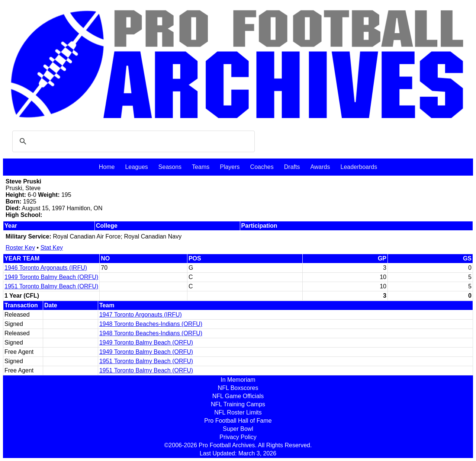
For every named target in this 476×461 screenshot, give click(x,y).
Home (107, 167)
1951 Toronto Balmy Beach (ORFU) (51, 286)
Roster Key (20, 248)
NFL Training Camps (238, 404)
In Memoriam (238, 380)
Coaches (262, 167)
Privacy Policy (238, 437)
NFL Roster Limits (238, 412)
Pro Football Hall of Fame (238, 421)
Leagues (136, 167)
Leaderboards (359, 167)
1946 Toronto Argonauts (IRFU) (46, 268)
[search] (132, 141)
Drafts (292, 167)
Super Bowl (238, 429)
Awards (320, 167)
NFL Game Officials (238, 396)
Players (230, 167)
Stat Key (52, 248)
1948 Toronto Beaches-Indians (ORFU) (151, 324)
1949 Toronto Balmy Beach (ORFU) (51, 277)
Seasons (170, 167)
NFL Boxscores (238, 388)
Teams (201, 167)
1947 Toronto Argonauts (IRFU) (141, 315)
